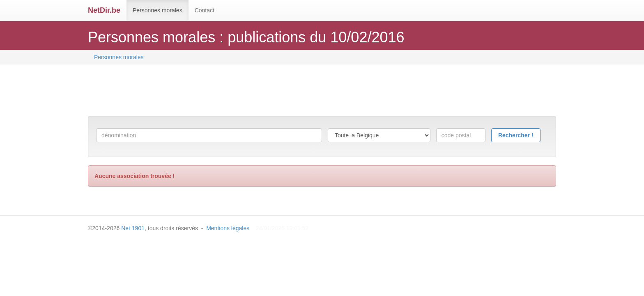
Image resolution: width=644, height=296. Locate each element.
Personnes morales (158, 10)
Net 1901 (133, 228)
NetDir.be (104, 10)
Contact (205, 10)
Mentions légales (228, 228)
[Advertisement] (237, 91)
